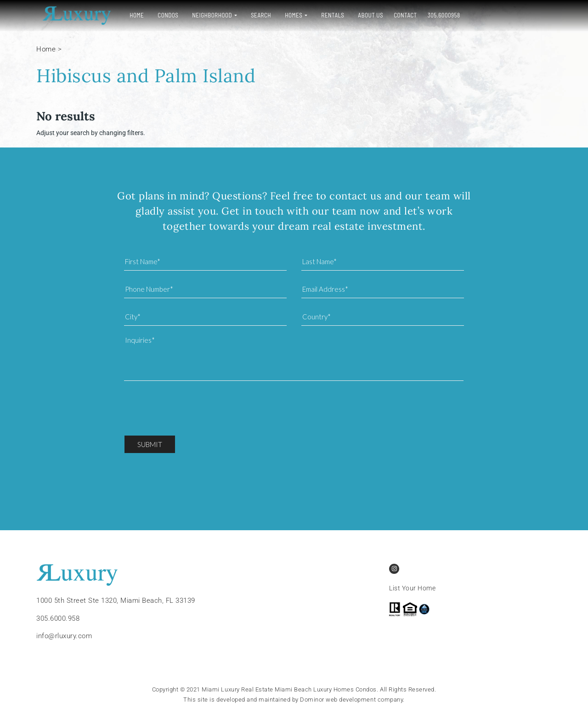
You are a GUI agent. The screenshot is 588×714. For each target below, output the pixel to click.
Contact (400, 15)
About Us (365, 15)
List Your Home (412, 588)
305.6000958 (438, 15)
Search (255, 15)
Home (131, 15)
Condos (162, 15)
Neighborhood (206, 15)
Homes (288, 15)
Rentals (327, 15)
